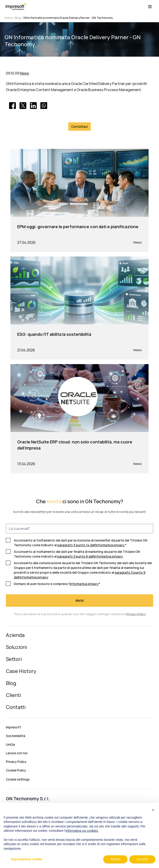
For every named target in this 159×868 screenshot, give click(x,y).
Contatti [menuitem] (16, 707)
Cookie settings (18, 779)
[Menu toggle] (150, 7)
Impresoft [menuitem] (13, 727)
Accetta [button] (142, 859)
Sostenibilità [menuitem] (16, 736)
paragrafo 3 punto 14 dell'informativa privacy (91, 545)
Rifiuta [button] (115, 859)
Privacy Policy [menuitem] (16, 762)
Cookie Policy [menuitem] (16, 770)
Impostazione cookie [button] (27, 859)
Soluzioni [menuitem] (16, 647)
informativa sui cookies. (82, 831)
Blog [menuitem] (11, 683)
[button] (153, 810)
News (24, 73)
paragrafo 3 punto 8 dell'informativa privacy (90, 556)
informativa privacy (84, 584)
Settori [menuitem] (14, 659)
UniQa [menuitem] (10, 744)
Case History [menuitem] (21, 671)
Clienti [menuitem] (13, 695)
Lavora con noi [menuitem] (17, 753)
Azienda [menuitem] (15, 635)
